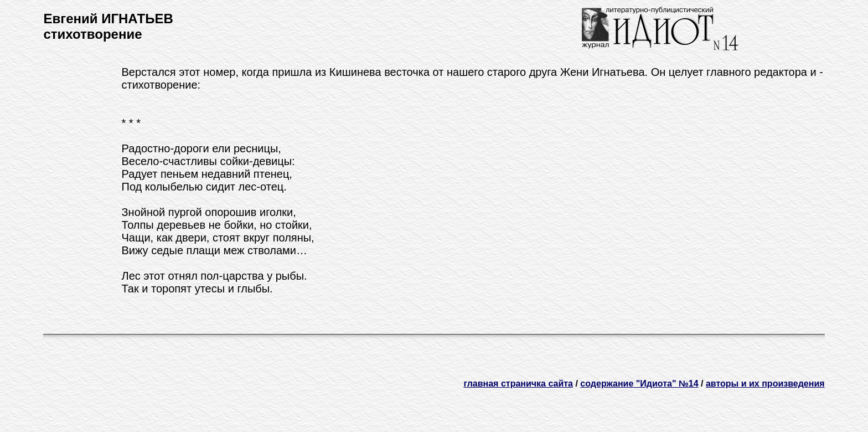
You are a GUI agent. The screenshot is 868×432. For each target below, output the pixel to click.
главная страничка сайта (518, 384)
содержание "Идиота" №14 (639, 384)
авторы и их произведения (765, 384)
